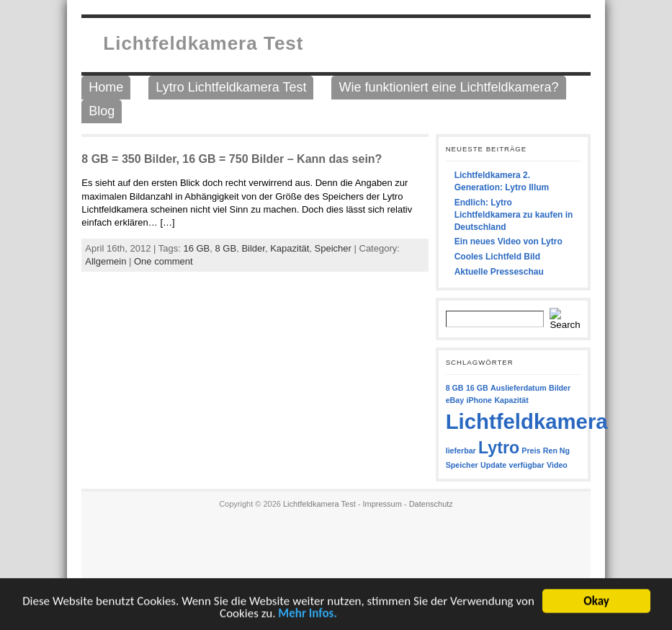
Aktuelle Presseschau (499, 272)
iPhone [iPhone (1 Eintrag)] (480, 400)
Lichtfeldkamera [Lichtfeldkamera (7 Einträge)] (527, 421)
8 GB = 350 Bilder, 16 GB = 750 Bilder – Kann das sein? (232, 159)
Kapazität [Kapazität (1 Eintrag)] (511, 400)
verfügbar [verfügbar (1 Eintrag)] (527, 465)
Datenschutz (431, 504)
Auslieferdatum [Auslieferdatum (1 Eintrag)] (519, 388)
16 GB (196, 248)
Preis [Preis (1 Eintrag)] (531, 451)
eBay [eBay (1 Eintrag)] (455, 400)
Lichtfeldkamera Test (203, 43)
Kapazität (290, 248)
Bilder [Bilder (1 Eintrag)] (560, 388)
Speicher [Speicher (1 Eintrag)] (462, 465)
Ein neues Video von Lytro (509, 241)
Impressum (382, 504)
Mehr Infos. (308, 615)
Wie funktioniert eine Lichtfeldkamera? (448, 87)
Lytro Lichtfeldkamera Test (231, 87)
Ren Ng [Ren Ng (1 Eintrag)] (556, 451)
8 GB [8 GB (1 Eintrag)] (455, 388)
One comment (163, 261)
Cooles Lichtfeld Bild (497, 257)
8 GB (226, 248)
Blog (102, 111)
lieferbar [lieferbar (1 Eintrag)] (461, 451)
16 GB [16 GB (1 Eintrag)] (477, 388)
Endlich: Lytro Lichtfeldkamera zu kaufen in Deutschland (514, 215)
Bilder (253, 248)
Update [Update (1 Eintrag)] (493, 465)
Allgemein (106, 261)
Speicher (333, 248)
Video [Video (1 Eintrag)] (557, 465)
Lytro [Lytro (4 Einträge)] (499, 448)
